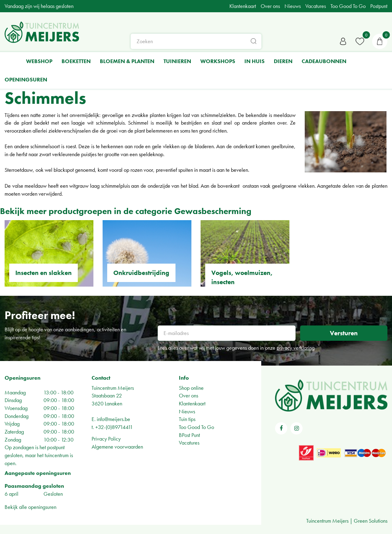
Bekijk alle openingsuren (30, 507)
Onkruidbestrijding (141, 273)
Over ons (188, 395)
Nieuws (187, 411)
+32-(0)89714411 (114, 427)
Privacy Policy (106, 439)
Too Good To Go (196, 427)
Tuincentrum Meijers (113, 388)
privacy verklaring (296, 348)
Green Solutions (371, 521)
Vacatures (189, 443)
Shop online (191, 388)
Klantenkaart (192, 403)
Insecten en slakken (43, 273)
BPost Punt (189, 435)
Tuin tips (187, 419)
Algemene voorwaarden (117, 447)
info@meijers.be (113, 419)
